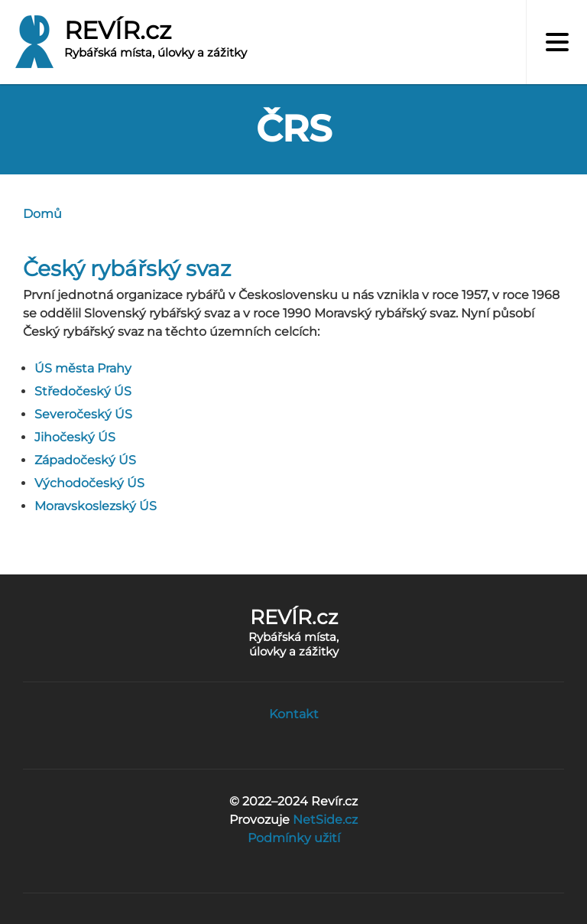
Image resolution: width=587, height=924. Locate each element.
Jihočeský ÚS (75, 437)
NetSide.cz (325, 820)
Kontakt (294, 714)
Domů (42, 214)
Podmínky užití (294, 838)
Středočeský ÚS (83, 391)
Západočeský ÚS (85, 460)
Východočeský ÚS (89, 483)
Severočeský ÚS (83, 414)
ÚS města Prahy (83, 368)
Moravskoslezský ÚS (96, 506)
